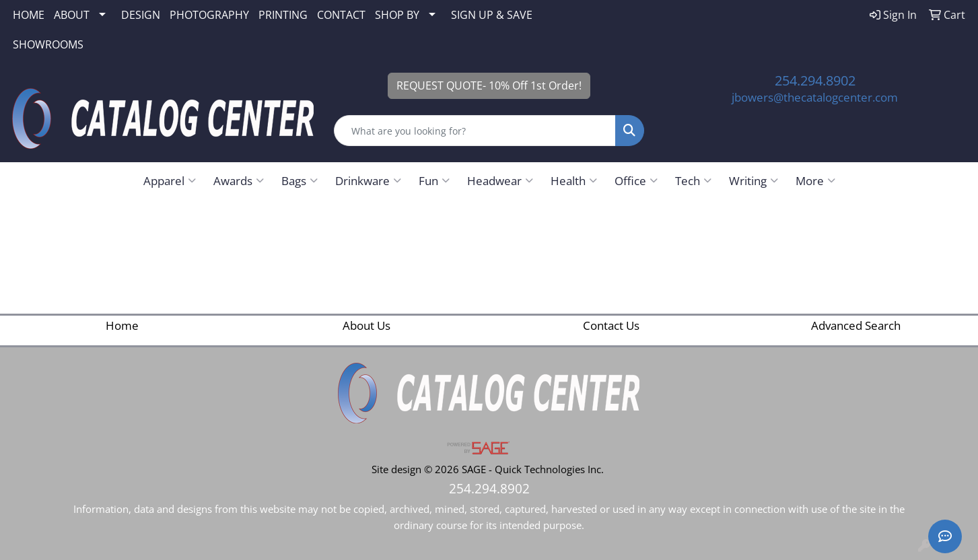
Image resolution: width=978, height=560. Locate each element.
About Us (366, 325)
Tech (693, 180)
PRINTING (283, 15)
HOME (29, 15)
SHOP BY (397, 15)
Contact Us (611, 325)
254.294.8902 (815, 80)
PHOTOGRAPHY (209, 15)
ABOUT (72, 15)
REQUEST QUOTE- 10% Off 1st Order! (489, 85)
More (815, 180)
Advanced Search (856, 325)
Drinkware (368, 180)
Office (636, 180)
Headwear (500, 180)
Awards (239, 180)
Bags (300, 180)
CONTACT (341, 15)
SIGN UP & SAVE (492, 15)
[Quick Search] (475, 131)
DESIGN (141, 15)
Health (574, 180)
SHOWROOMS (48, 44)
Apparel (170, 180)
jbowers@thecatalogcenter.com (815, 97)
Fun (434, 180)
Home (122, 325)
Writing (754, 180)
